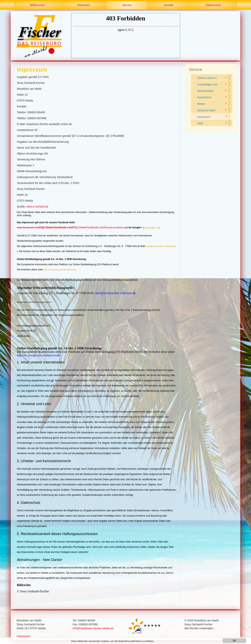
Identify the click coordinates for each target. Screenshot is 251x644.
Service (127, 5)
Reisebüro (84, 5)
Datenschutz (213, 5)
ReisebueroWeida (114, 228)
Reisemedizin (206, 91)
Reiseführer (204, 97)
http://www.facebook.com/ (56, 227)
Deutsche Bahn (207, 110)
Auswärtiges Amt (207, 84)
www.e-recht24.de (37, 207)
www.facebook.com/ (28, 228)
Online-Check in (207, 78)
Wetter (201, 104)
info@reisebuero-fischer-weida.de (93, 628)
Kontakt (169, 5)
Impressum (204, 117)
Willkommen (37, 5)
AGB (200, 123)
